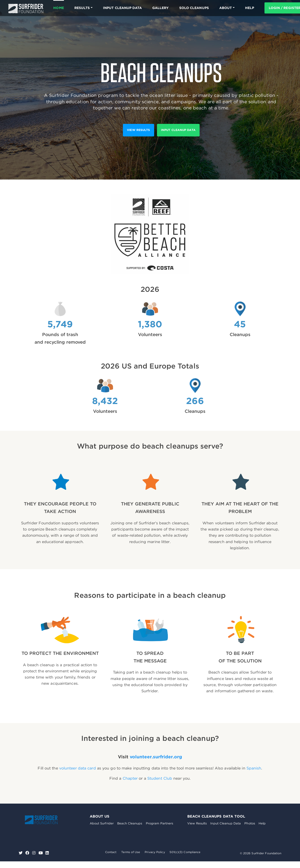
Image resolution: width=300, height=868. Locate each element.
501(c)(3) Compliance (185, 852)
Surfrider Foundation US (26, 9)
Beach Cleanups (130, 823)
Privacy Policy (155, 852)
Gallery (161, 8)
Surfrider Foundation (41, 820)
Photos (250, 823)
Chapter (130, 778)
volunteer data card (78, 768)
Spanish (254, 768)
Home (58, 8)
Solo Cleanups (194, 8)
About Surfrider (102, 823)
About (226, 8)
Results (82, 8)
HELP (250, 8)
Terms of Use (131, 852)
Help (262, 823)
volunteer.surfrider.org (156, 757)
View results (138, 130)
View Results (197, 823)
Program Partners (160, 823)
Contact (111, 852)
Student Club (160, 778)
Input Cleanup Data (122, 8)
